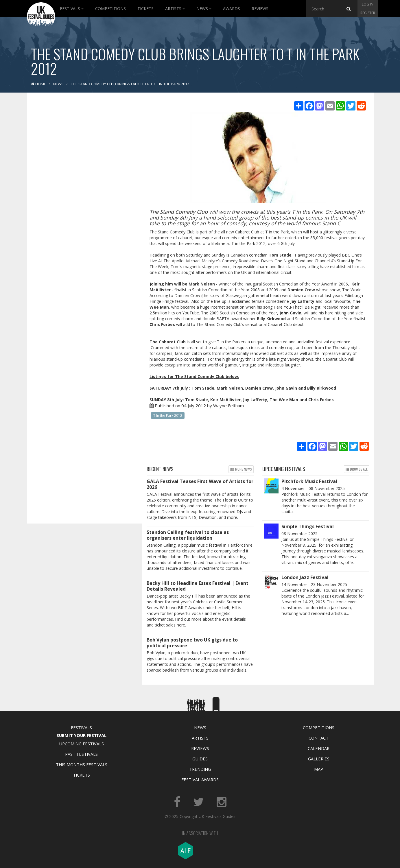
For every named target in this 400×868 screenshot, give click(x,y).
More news (241, 469)
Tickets (145, 9)
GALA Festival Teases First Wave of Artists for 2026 (200, 484)
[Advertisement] (80, 188)
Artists (175, 9)
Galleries (319, 759)
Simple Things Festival (308, 526)
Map (319, 769)
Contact (319, 738)
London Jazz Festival (305, 577)
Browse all (357, 469)
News (204, 9)
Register (368, 13)
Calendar (319, 748)
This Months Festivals (82, 764)
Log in (368, 4)
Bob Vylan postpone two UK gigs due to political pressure (192, 643)
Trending (200, 769)
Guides (200, 759)
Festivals (72, 9)
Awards (232, 9)
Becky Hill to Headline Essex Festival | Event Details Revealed (198, 586)
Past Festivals (81, 754)
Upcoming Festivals (81, 744)
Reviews (260, 9)
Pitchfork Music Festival (309, 481)
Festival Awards (200, 779)
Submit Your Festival (81, 735)
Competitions (110, 9)
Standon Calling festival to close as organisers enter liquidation (188, 535)
